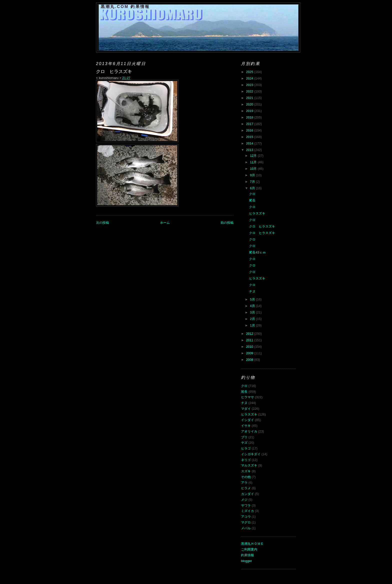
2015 (250, 137)
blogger (246, 561)
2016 (250, 130)
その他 (246, 477)
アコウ (246, 517)
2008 (250, 360)
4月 (253, 306)
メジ (244, 500)
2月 (253, 319)
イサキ (246, 426)
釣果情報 (247, 555)
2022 (250, 91)
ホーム (165, 223)
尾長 (252, 200)
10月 (254, 169)
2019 (250, 111)
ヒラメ (246, 488)
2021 (250, 98)
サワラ (246, 505)
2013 (250, 150)
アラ (244, 483)
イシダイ (247, 420)
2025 (250, 72)
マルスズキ (249, 465)
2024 (250, 78)
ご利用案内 (249, 549)
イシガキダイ (251, 454)
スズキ (246, 471)
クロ (252, 194)
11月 (254, 162)
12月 (254, 156)
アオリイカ (249, 431)
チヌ (252, 291)
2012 (250, 334)
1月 (253, 325)
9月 (253, 175)
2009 (250, 353)
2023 (250, 85)
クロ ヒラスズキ (262, 226)
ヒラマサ (247, 397)
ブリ (244, 437)
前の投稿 (227, 223)
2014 (250, 143)
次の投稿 (102, 223)
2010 (250, 347)
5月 (253, 299)
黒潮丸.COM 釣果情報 (125, 7)
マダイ (246, 409)
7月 (253, 182)
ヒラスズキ (257, 213)
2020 (250, 104)
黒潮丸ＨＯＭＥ (252, 544)
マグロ (246, 522)
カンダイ (247, 494)
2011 (250, 340)
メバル (246, 528)
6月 (253, 188)
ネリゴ (246, 460)
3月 (253, 312)
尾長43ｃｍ (257, 252)
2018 (250, 117)
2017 (250, 124)
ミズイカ (247, 511)
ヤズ (244, 443)
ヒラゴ (246, 448)
